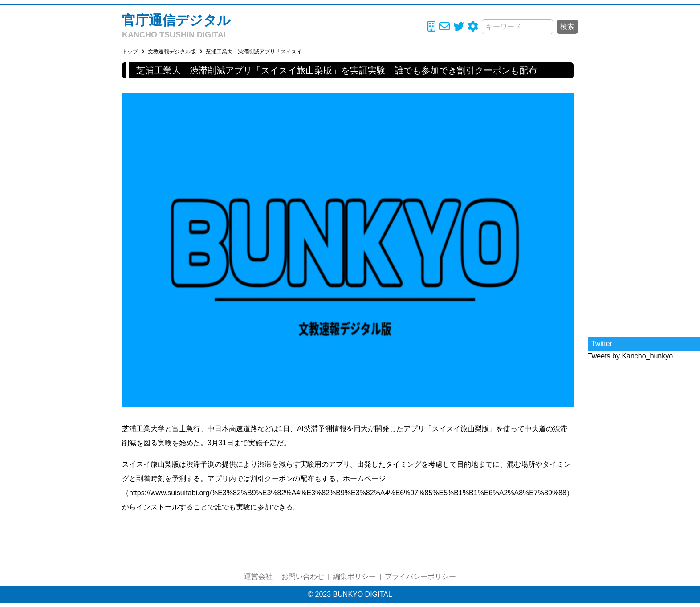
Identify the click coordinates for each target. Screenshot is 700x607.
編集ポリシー (354, 576)
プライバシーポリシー (420, 576)
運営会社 (258, 576)
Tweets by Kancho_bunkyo (630, 356)
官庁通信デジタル (176, 20)
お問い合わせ (303, 576)
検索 (567, 26)
